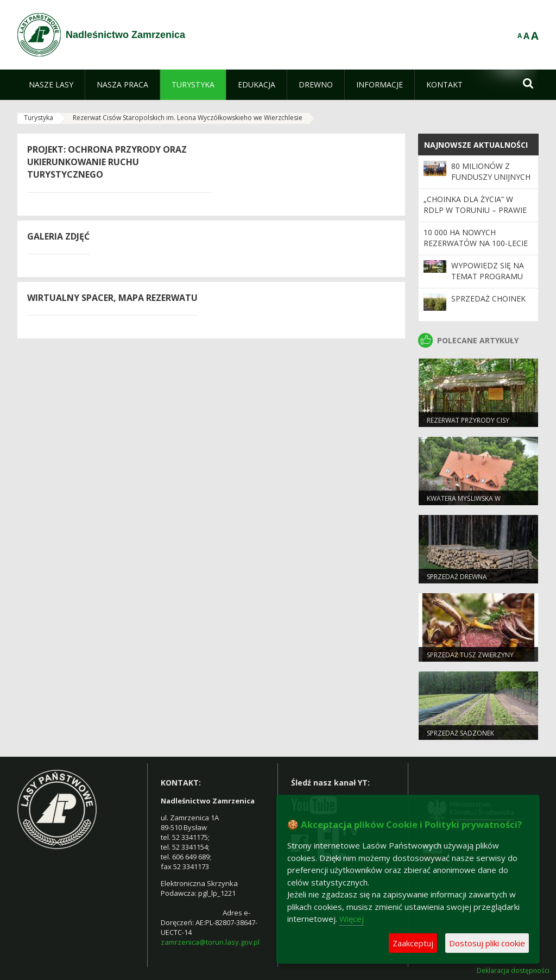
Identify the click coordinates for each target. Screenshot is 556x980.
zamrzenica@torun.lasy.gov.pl (210, 942)
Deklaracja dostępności (513, 971)
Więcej (352, 919)
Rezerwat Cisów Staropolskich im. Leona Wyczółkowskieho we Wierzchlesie (188, 118)
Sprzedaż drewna (457, 577)
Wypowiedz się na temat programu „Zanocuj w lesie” (488, 277)
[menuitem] (51, 85)
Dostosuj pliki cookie (487, 943)
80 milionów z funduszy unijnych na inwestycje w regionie (491, 183)
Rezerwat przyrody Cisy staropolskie (468, 425)
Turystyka (39, 118)
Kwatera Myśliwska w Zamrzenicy (464, 503)
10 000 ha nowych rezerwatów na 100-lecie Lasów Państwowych (476, 243)
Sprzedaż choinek (488, 299)
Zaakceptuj (413, 943)
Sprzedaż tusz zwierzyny (470, 655)
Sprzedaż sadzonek (460, 733)
